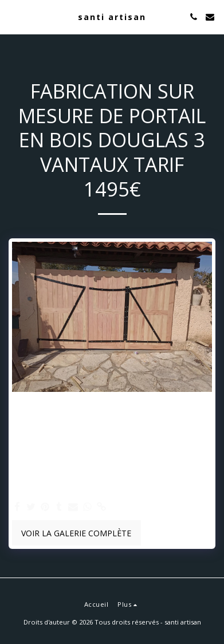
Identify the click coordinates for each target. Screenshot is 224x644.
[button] (13, 16)
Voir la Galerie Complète (76, 533)
